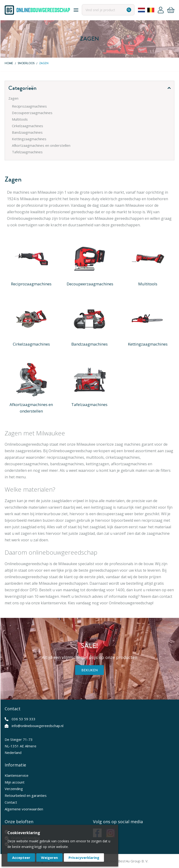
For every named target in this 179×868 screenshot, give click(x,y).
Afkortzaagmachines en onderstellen (31, 408)
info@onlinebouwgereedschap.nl (38, 726)
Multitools (148, 284)
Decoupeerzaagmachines (90, 284)
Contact (11, 802)
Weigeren (49, 857)
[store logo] (37, 10)
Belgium (151, 10)
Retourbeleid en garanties (26, 795)
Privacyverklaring (84, 857)
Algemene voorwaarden (24, 809)
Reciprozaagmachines (31, 284)
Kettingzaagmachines (148, 344)
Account (161, 10)
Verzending (14, 789)
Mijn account (15, 782)
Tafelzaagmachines (89, 404)
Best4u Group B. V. (133, 861)
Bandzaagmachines (89, 344)
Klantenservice (17, 775)
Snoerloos (26, 63)
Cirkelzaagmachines (31, 344)
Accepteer (21, 857)
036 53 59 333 (24, 719)
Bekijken (90, 670)
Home (9, 63)
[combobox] (108, 10)
